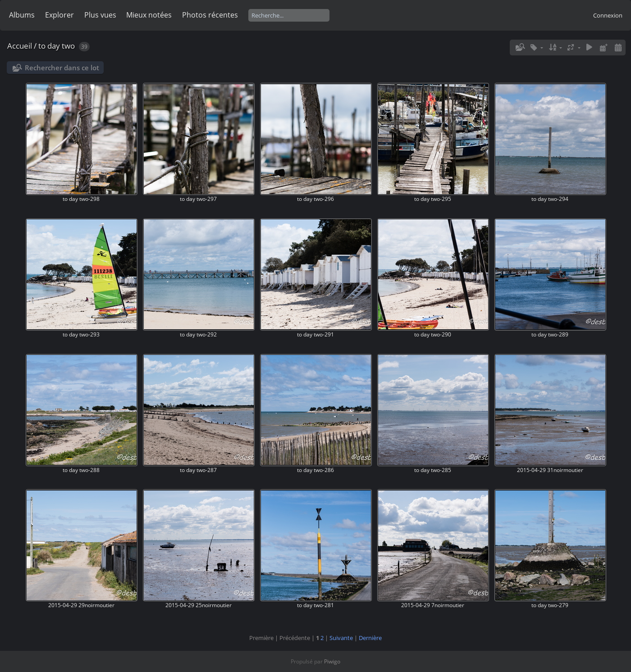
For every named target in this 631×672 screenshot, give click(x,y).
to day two (57, 46)
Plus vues (100, 15)
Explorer (59, 15)
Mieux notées (149, 15)
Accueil (20, 46)
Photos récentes (210, 15)
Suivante (341, 638)
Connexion (608, 15)
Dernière (370, 638)
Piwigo (332, 661)
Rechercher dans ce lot (62, 68)
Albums (22, 15)
